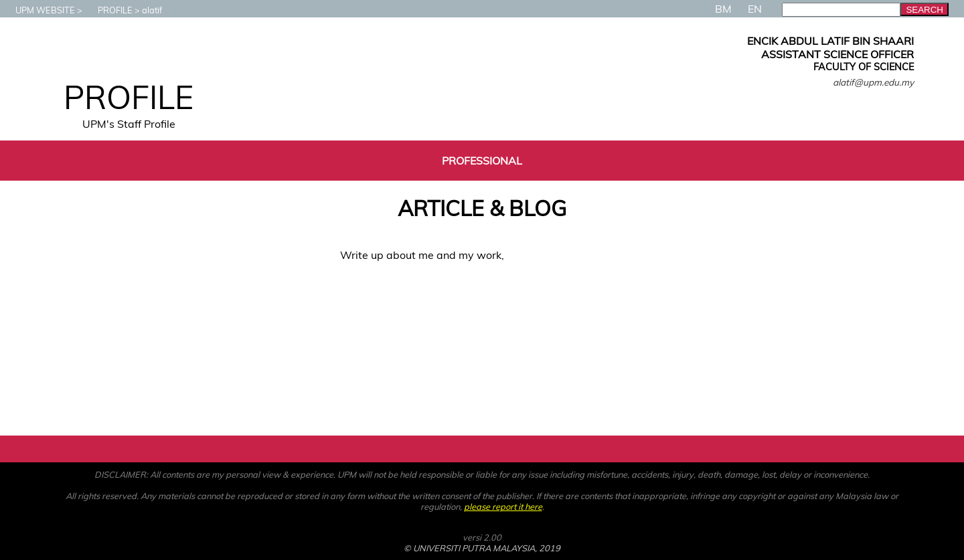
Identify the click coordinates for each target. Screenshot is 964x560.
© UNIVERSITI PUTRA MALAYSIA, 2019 (482, 548)
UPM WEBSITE (38, 10)
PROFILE (108, 10)
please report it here (503, 506)
